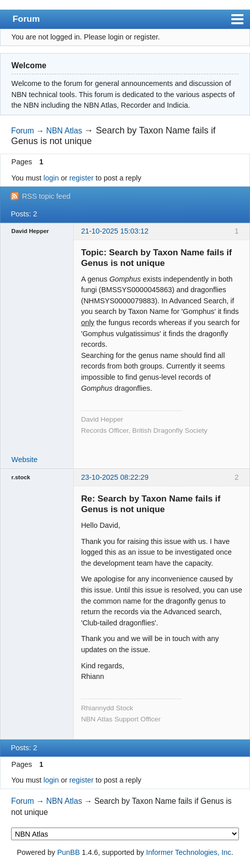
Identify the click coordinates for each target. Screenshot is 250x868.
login (51, 178)
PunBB (68, 852)
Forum (26, 19)
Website (25, 460)
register (81, 178)
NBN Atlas (64, 131)
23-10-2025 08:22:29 (115, 477)
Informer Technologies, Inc (189, 852)
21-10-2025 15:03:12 (115, 231)
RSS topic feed (46, 196)
